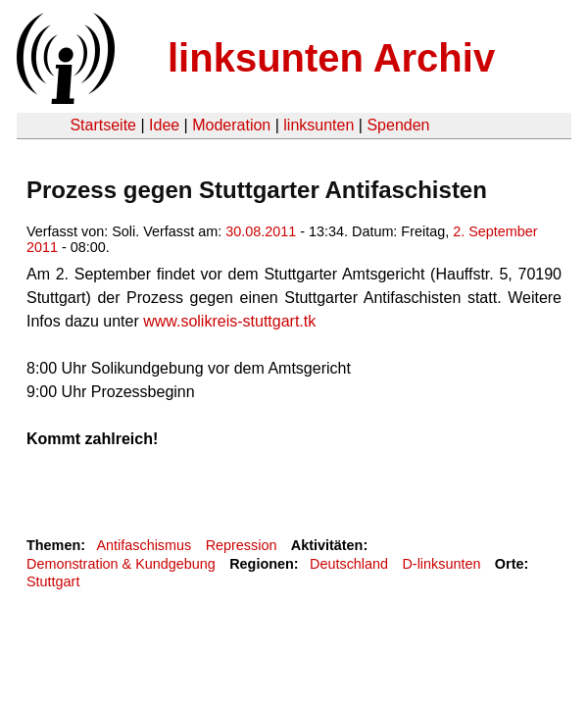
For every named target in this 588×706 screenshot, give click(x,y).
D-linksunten (441, 564)
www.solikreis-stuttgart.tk (229, 321)
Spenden (398, 125)
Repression (242, 545)
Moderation (231, 125)
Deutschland (349, 564)
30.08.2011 (261, 231)
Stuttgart (53, 581)
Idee (164, 125)
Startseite (103, 125)
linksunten (318, 125)
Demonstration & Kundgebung (121, 564)
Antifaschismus (144, 545)
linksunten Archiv (331, 58)
